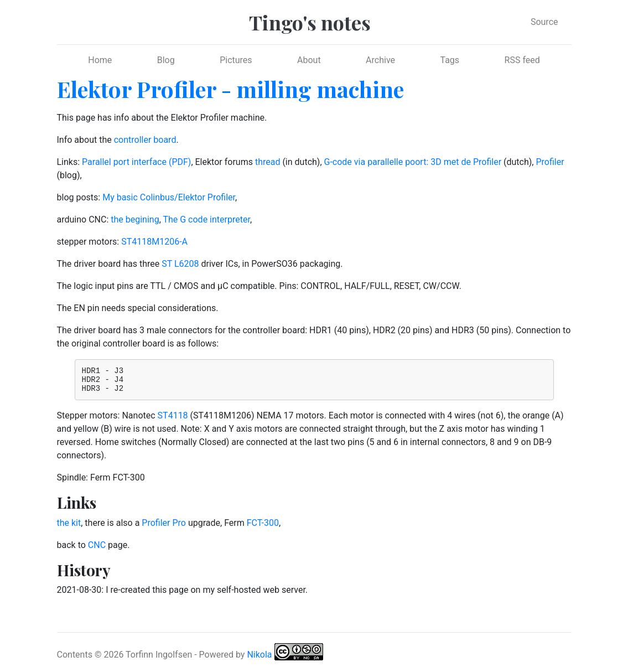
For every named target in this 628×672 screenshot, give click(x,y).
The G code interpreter (206, 219)
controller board (145, 140)
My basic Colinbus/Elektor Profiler (169, 197)
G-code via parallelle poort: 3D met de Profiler (413, 162)
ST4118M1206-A (154, 242)
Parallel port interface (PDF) (136, 162)
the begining (135, 219)
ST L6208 (180, 264)
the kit (69, 528)
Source (544, 22)
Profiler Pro (164, 528)
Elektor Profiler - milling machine (230, 89)
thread (268, 162)
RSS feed (522, 60)
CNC (97, 550)
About (309, 60)
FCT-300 (263, 528)
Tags (450, 60)
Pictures (236, 60)
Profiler (550, 162)
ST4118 (173, 420)
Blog (166, 60)
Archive (380, 60)
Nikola (259, 660)
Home (100, 60)
